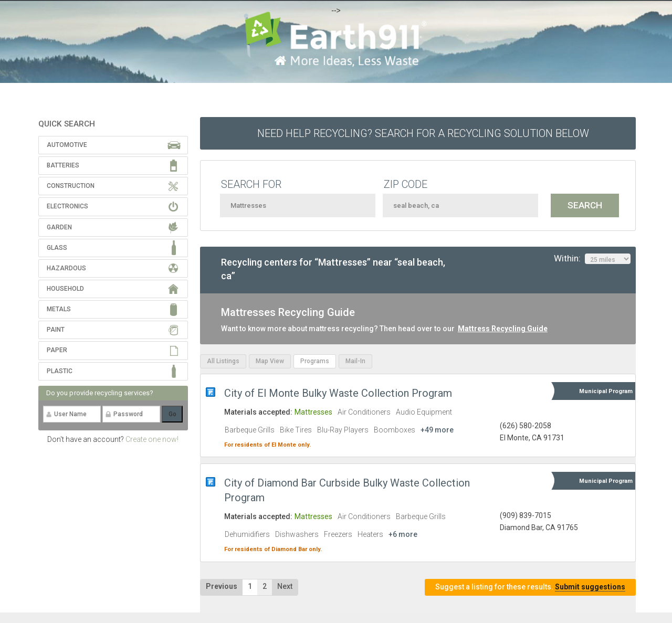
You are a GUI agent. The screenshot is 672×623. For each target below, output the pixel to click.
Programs (315, 361)
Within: (592, 259)
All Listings (223, 361)
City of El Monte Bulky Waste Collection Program (338, 393)
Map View (270, 361)
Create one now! (152, 439)
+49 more (437, 430)
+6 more (403, 534)
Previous (222, 586)
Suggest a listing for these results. (530, 587)
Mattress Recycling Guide (503, 329)
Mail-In (355, 361)
